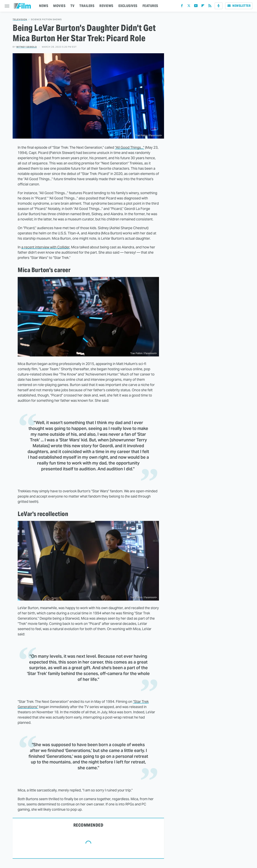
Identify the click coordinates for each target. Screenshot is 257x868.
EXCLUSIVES (128, 6)
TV (72, 6)
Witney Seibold (27, 47)
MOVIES (59, 6)
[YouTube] (196, 7)
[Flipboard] (203, 7)
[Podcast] (219, 6)
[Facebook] (182, 7)
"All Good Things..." (130, 147)
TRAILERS (87, 6)
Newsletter (239, 6)
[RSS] (210, 7)
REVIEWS (106, 6)
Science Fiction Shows (46, 20)
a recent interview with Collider (45, 247)
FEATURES (150, 6)
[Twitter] (189, 7)
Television (20, 20)
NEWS (44, 6)
